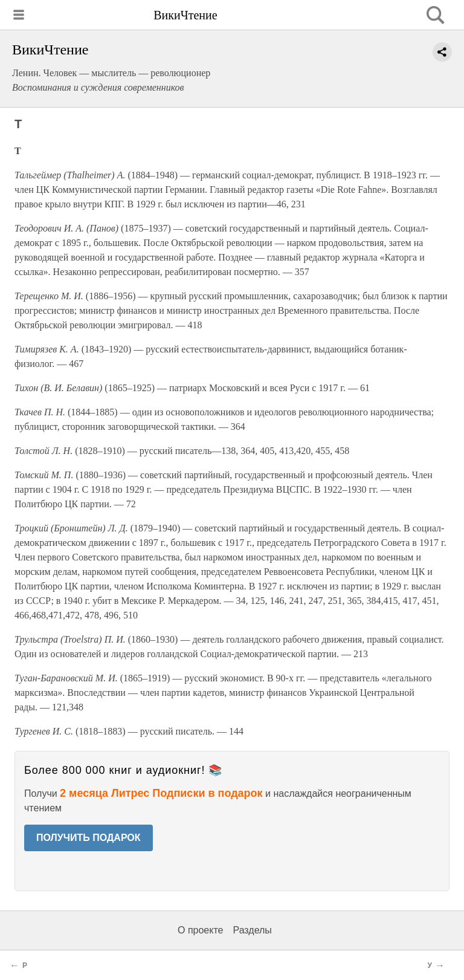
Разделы (252, 930)
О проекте (200, 930)
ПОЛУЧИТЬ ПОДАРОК (89, 838)
